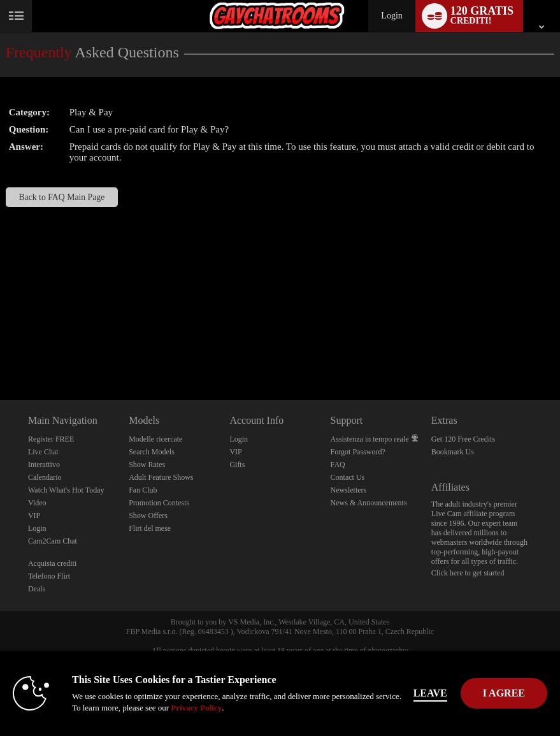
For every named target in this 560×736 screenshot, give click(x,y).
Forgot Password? (358, 452)
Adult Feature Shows (161, 477)
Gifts (237, 465)
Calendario (45, 477)
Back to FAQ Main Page (61, 197)
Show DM (0, 353)
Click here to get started (468, 573)
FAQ (338, 465)
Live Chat (43, 452)
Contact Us (348, 477)
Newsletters (349, 490)
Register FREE (51, 439)
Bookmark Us (453, 452)
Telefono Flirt (49, 576)
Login (391, 16)
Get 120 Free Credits (463, 439)
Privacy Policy (196, 708)
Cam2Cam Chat (53, 541)
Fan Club (143, 490)
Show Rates (147, 465)
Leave (430, 693)
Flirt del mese (150, 528)
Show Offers (148, 516)
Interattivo (44, 465)
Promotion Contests (159, 503)
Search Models (152, 452)
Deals (37, 589)
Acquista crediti (52, 563)
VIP (34, 516)
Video (37, 503)
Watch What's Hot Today (66, 490)
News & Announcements (369, 503)
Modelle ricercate (155, 439)
